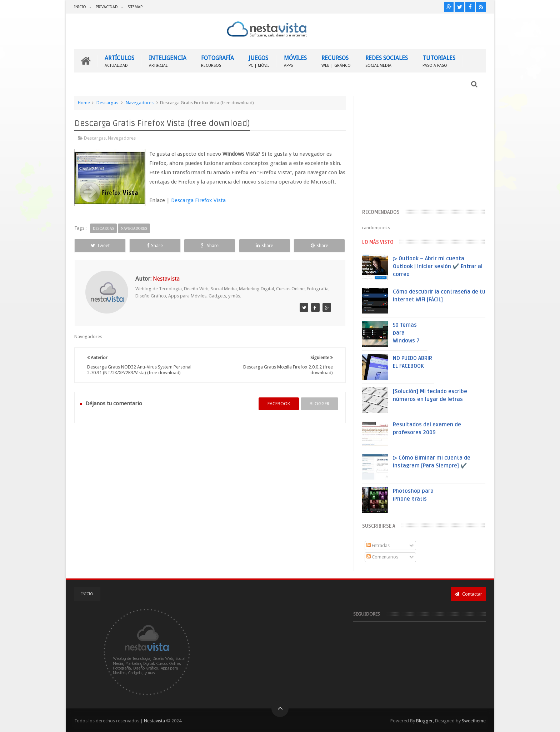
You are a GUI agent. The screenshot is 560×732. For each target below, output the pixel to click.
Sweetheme (474, 721)
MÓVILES (295, 61)
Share (155, 245)
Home (84, 103)
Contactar (468, 594)
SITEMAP (135, 7)
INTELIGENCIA (168, 61)
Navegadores (140, 103)
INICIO (80, 7)
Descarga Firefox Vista (198, 200)
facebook (279, 404)
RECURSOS (336, 61)
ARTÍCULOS (119, 61)
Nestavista (154, 721)
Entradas (378, 545)
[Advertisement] (424, 151)
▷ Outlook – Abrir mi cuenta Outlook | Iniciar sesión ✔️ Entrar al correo (438, 266)
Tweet (100, 245)
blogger (319, 404)
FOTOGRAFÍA (217, 61)
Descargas (107, 103)
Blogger (424, 721)
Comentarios (382, 557)
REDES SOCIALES (387, 61)
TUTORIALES (439, 61)
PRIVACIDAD (107, 7)
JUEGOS (259, 61)
